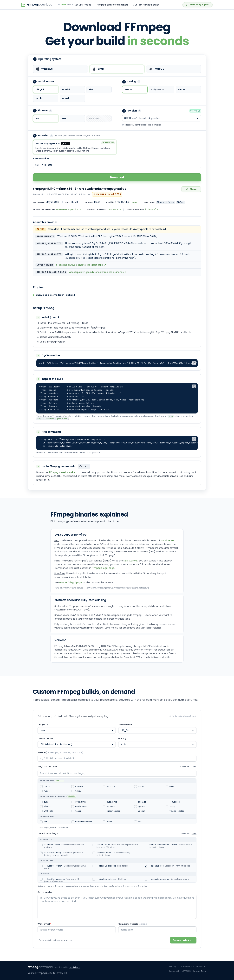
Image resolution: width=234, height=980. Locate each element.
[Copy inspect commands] (194, 386)
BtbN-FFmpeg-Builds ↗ (68, 210)
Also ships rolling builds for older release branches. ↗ (98, 272)
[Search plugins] (117, 773)
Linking (122, 738)
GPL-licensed (168, 540)
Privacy (197, 971)
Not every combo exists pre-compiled (142, 125)
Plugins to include (47, 766)
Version (60, 752)
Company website (133, 924)
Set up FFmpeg (83, 5)
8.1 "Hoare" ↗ (152, 210)
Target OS (43, 725)
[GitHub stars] (84, 466)
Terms (204, 971)
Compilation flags (48, 833)
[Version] (162, 118)
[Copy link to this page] (191, 189)
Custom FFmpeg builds (146, 5)
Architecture (125, 725)
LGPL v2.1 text (131, 561)
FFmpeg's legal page (103, 568)
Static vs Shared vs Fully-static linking (80, 600)
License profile (45, 738)
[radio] (60, 69)
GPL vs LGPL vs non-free (70, 535)
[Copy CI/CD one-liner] (194, 363)
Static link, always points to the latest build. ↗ (81, 265)
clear (194, 766)
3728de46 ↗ (114, 210)
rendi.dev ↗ (74, 967)
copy (134, 202)
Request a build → (183, 940)
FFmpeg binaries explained (112, 5)
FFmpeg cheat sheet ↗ (62, 472)
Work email (44, 924)
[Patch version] (117, 165)
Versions (60, 640)
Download (117, 177)
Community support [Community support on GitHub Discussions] (198, 5)
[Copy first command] (194, 439)
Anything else (45, 892)
